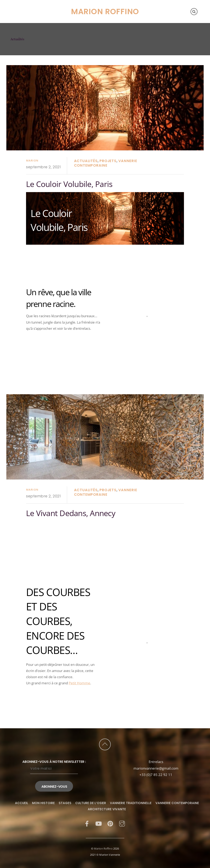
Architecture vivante (107, 809)
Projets (108, 161)
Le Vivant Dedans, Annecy (71, 513)
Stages (67, 4)
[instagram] (122, 823)
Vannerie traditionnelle (131, 803)
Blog (58, 19)
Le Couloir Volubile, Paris (69, 184)
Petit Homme (79, 683)
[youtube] (99, 823)
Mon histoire (44, 4)
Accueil (20, 4)
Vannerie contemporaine (106, 163)
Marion (32, 160)
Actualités (86, 161)
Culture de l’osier (32, 19)
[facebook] (87, 823)
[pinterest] (110, 823)
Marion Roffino (103, 848)
